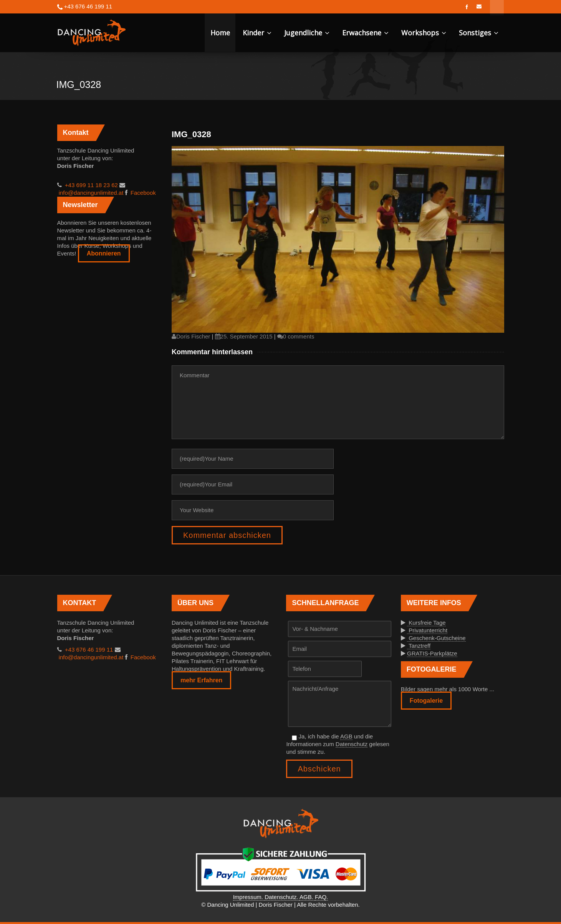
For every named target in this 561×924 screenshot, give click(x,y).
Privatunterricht (427, 630)
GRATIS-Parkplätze (432, 653)
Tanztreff (419, 646)
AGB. (307, 897)
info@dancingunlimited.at (90, 193)
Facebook (142, 193)
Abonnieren (104, 253)
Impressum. (249, 897)
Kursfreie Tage (426, 623)
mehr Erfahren (201, 680)
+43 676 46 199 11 (88, 649)
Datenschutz (352, 744)
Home (220, 33)
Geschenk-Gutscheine (436, 638)
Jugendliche (307, 33)
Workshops (424, 33)
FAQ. (321, 897)
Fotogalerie (426, 701)
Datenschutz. (282, 897)
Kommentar (338, 402)
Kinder (257, 33)
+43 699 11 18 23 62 (91, 185)
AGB (346, 736)
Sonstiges (479, 33)
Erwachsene (365, 33)
